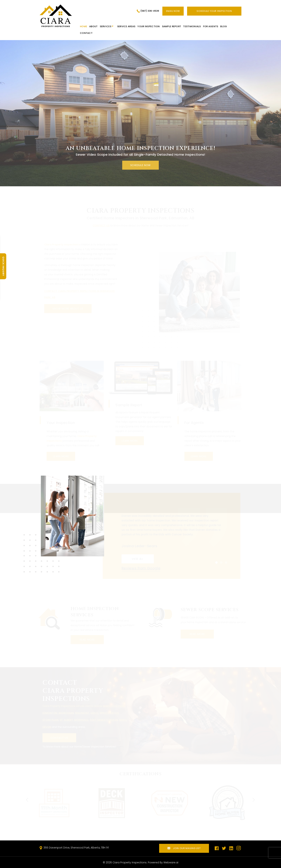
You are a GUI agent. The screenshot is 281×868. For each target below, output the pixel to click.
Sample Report (172, 26)
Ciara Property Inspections (130, 862)
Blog (224, 26)
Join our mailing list (184, 848)
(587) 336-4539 (150, 11)
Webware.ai (171, 862)
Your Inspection (149, 26)
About (93, 26)
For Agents (211, 26)
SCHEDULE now (140, 166)
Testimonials (192, 26)
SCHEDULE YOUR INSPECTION (214, 11)
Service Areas (126, 26)
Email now (173, 11)
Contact (86, 33)
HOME (84, 26)
